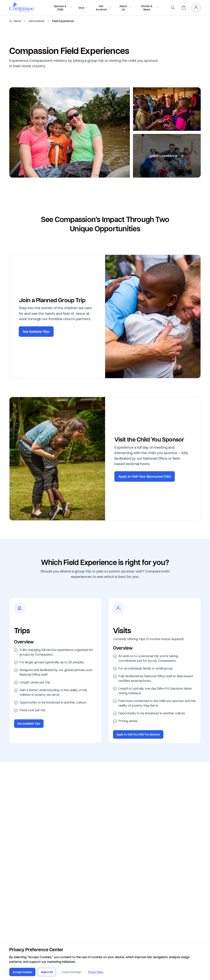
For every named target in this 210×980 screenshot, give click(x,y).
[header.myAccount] (196, 8)
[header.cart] (184, 8)
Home (17, 21)
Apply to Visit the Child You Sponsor (138, 735)
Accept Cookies (22, 972)
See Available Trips (36, 331)
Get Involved (36, 21)
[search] (173, 8)
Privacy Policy (96, 972)
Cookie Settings (71, 972)
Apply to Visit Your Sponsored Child (145, 476)
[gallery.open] (70, 132)
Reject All (47, 972)
